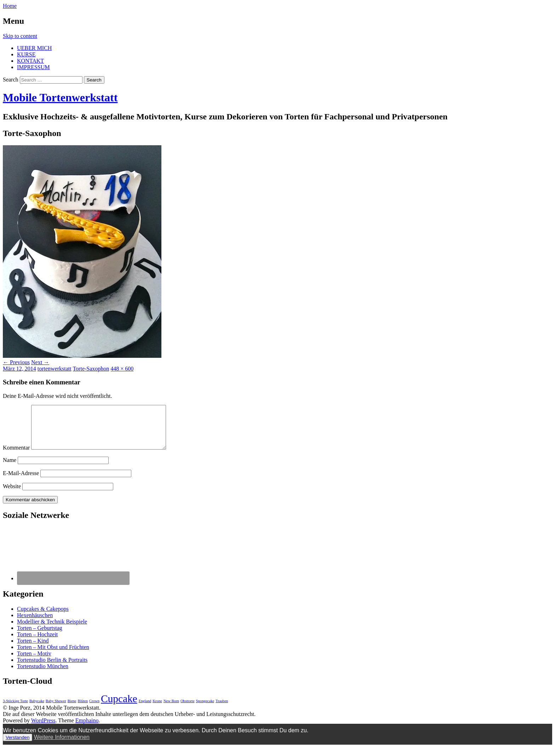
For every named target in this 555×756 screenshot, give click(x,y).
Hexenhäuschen (35, 624)
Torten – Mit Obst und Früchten (53, 656)
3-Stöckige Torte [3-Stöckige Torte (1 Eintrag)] (15, 709)
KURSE (26, 54)
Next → (40, 362)
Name (10, 469)
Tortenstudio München (43, 675)
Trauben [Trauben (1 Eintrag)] (222, 709)
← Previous (16, 362)
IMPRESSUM (33, 67)
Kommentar (16, 456)
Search (11, 80)
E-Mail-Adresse (21, 482)
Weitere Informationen (62, 746)
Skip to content (20, 36)
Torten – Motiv (34, 662)
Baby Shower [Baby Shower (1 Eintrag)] (56, 709)
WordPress (43, 729)
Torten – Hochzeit (37, 643)
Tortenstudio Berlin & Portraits (52, 668)
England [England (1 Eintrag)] (145, 709)
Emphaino (87, 729)
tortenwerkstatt (55, 369)
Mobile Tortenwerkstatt (60, 97)
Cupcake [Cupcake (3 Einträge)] (119, 707)
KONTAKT (30, 61)
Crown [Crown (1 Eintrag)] (94, 709)
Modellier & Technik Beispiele (52, 630)
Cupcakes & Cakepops (43, 617)
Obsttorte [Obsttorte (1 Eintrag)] (188, 709)
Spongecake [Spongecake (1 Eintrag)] (205, 709)
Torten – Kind (33, 649)
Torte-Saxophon (91, 369)
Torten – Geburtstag (40, 636)
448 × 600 (122, 369)
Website (12, 495)
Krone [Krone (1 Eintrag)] (157, 709)
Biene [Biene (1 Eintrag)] (72, 709)
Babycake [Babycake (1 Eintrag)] (37, 709)
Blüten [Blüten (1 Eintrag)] (83, 709)
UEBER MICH (34, 48)
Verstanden (18, 746)
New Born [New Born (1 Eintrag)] (171, 709)
